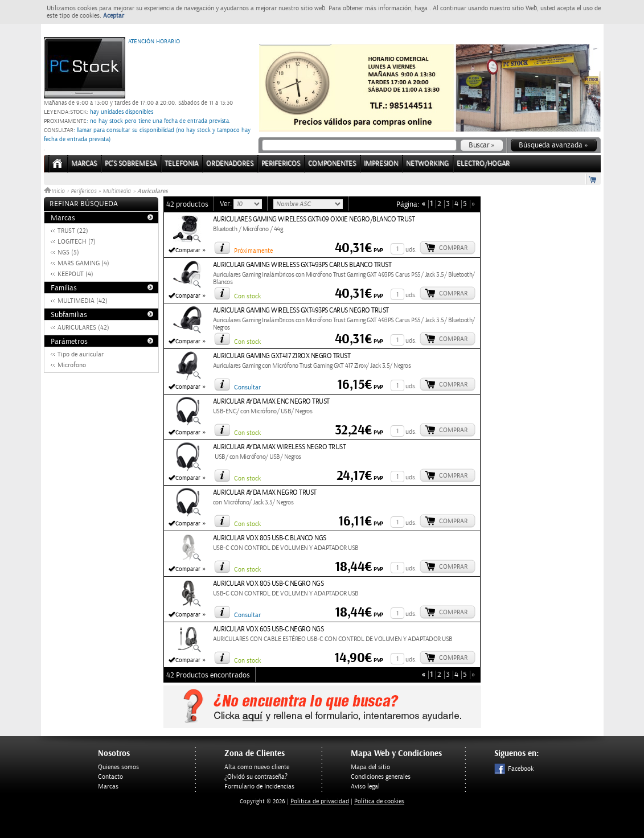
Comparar (188, 250)
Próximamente (253, 251)
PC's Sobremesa (131, 164)
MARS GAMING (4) (83, 263)
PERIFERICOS (281, 164)
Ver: (227, 204)
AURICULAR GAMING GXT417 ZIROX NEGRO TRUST (282, 356)
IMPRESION (381, 164)
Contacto (110, 777)
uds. (411, 250)
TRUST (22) (73, 231)
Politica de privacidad (320, 801)
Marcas (84, 164)
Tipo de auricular (81, 354)
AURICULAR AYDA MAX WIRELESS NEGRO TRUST (280, 447)
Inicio (55, 191)
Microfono (72, 365)
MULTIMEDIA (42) (83, 301)
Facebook (514, 769)
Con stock (247, 296)
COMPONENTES (332, 164)
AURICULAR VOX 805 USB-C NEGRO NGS (268, 584)
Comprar (453, 248)
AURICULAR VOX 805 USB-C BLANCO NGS (270, 538)
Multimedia (117, 191)
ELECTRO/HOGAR (483, 164)
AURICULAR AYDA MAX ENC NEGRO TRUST (271, 402)
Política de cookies (379, 801)
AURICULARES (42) (83, 328)
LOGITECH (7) (77, 242)
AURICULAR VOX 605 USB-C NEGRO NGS (268, 629)
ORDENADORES (230, 164)
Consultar (247, 387)
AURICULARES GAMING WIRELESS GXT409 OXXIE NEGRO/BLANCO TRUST (314, 219)
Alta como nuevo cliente (257, 767)
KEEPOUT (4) (75, 274)
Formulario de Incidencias (259, 786)
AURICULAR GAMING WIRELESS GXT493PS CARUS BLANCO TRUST (302, 265)
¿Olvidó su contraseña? (256, 777)
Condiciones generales (381, 777)
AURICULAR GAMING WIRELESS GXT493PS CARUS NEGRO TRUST (301, 311)
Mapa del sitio (370, 767)
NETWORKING (427, 164)
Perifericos (83, 191)
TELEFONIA (181, 164)
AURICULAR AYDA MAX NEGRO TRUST (265, 493)
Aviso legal (365, 786)
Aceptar (114, 16)
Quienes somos (118, 767)
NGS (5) (68, 252)
